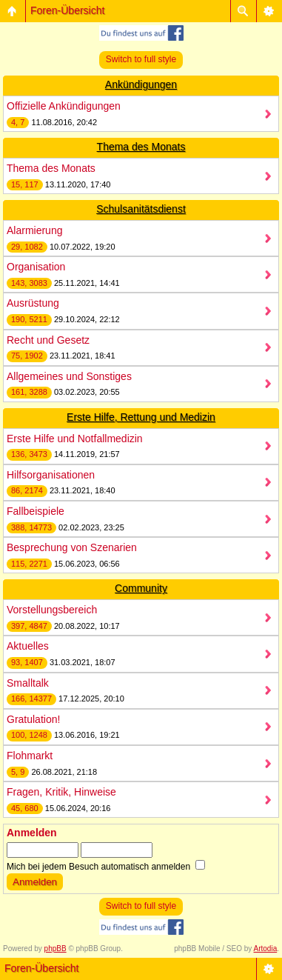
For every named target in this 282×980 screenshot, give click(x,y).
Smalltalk (28, 683)
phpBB (56, 949)
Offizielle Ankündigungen (64, 106)
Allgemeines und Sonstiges (69, 376)
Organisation (36, 267)
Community (141, 588)
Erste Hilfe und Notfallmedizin (75, 439)
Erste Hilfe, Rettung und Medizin (141, 417)
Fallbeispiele (36, 511)
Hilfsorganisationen (51, 475)
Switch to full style (141, 59)
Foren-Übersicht (67, 10)
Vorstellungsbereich (52, 610)
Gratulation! (33, 719)
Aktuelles (28, 646)
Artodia (266, 949)
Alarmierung (34, 230)
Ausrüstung (33, 303)
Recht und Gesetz (48, 340)
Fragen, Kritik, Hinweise (61, 792)
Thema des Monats (141, 147)
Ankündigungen (141, 84)
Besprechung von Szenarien (72, 547)
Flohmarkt (30, 756)
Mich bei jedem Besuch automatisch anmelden (106, 867)
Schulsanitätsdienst (141, 209)
